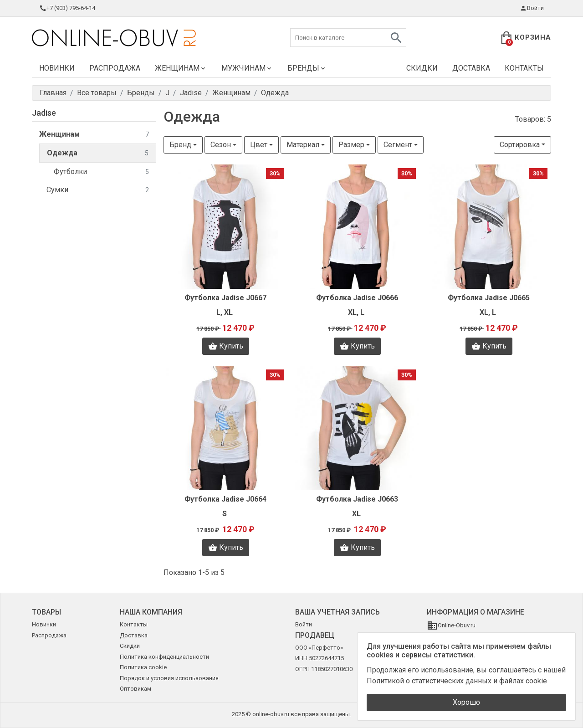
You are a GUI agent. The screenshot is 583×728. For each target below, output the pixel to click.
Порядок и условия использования (169, 678)
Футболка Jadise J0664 (225, 499)
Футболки (101, 172)
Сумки (98, 190)
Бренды (307, 68)
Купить (226, 346)
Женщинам (181, 68)
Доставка (471, 68)
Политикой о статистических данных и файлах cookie (457, 681)
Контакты (524, 68)
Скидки (422, 68)
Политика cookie (143, 667)
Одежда (98, 153)
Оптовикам (136, 689)
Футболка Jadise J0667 (225, 298)
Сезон (221, 145)
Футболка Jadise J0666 (357, 298)
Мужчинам (247, 68)
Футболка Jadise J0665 (489, 298)
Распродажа (115, 68)
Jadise (44, 113)
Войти (532, 8)
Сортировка (520, 145)
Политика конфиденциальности (164, 657)
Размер (351, 145)
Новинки (57, 68)
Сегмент (398, 145)
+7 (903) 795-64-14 (67, 8)
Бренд (180, 145)
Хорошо (466, 702)
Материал (303, 145)
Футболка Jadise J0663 (357, 499)
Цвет (259, 145)
